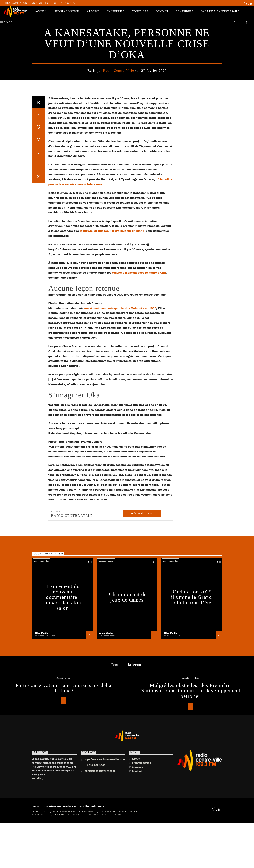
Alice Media (41, 846)
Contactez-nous (64, 3)
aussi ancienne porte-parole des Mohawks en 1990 (120, 521)
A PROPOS (93, 11)
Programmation (15, 3)
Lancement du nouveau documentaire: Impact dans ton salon (63, 810)
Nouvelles (40, 3)
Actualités (127, 120)
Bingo (8, 22)
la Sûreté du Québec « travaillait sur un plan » (112, 444)
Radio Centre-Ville (118, 168)
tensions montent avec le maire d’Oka (139, 486)
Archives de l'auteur (142, 727)
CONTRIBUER (185, 11)
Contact (162, 11)
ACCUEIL (41, 11)
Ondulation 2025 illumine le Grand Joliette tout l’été (192, 810)
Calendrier (116, 11)
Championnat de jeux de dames (128, 810)
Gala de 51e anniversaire (220, 11)
